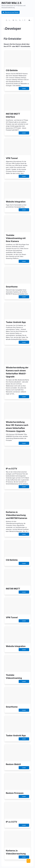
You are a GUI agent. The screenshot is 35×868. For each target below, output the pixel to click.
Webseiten (13, 20)
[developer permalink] (4, 29)
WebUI (23, 20)
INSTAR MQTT (10, 20)
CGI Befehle (7, 20)
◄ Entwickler (30, 20)
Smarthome (20, 20)
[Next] (28, 861)
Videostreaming (17, 20)
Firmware (25, 20)
